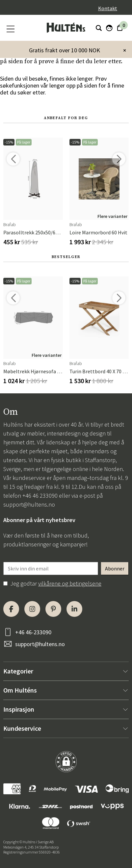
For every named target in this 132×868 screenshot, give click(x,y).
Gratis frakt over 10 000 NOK (65, 50)
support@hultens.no (29, 504)
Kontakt (108, 8)
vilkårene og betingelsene (70, 583)
